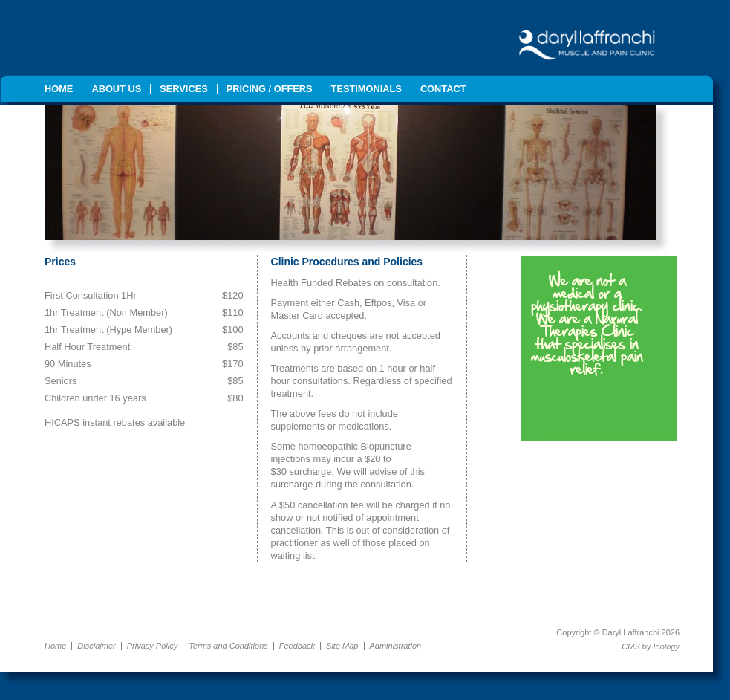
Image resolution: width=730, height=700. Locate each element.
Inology (667, 646)
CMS (630, 646)
